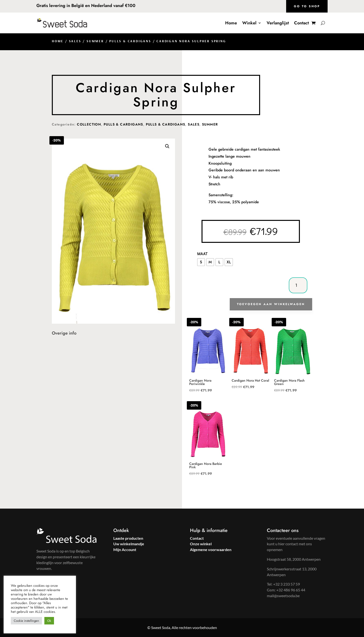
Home (231, 23)
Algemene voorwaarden (211, 549)
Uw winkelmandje (129, 544)
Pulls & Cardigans (130, 41)
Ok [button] (49, 621)
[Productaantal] (298, 285)
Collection (89, 124)
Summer (95, 41)
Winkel (249, 23)
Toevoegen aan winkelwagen (271, 304)
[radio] (201, 262)
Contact (301, 23)
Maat (203, 254)
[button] (167, 146)
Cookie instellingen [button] (26, 621)
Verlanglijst (278, 23)
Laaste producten (128, 538)
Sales (75, 41)
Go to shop (307, 6)
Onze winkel (201, 544)
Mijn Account (125, 549)
